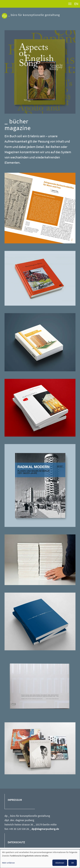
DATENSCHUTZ (16, 842)
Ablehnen (60, 863)
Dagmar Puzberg (5, 19)
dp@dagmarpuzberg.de (45, 829)
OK (73, 863)
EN (76, 4)
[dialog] (40, 859)
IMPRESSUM (15, 800)
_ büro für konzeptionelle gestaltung (34, 15)
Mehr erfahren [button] (8, 863)
